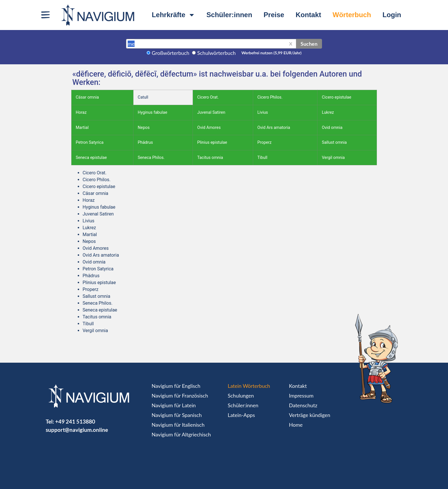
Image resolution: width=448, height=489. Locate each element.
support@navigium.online (77, 430)
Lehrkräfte (173, 15)
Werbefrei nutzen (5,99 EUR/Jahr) (271, 53)
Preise (274, 15)
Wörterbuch (352, 15)
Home (296, 425)
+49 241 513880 (75, 421)
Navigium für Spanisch (177, 415)
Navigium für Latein (174, 405)
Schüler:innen (229, 15)
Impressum (301, 396)
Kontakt (308, 15)
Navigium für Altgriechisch (181, 434)
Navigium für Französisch (180, 396)
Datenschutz (303, 405)
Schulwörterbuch (216, 53)
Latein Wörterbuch (249, 386)
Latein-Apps (241, 415)
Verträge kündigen (309, 415)
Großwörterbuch (171, 53)
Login (392, 15)
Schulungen (241, 396)
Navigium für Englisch (176, 386)
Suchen (309, 44)
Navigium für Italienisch (178, 425)
